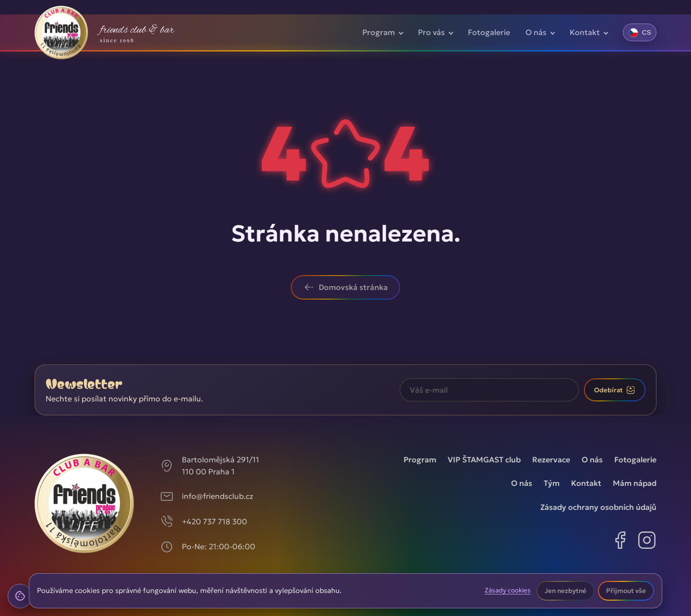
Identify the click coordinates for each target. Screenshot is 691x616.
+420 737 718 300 (214, 521)
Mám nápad (635, 483)
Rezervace (551, 459)
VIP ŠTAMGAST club (484, 459)
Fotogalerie (489, 32)
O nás (536, 32)
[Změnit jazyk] (640, 32)
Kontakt (585, 32)
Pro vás (431, 32)
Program (379, 32)
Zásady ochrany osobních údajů (598, 507)
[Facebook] (620, 542)
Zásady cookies (508, 591)
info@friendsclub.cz (218, 496)
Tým (552, 483)
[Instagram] (647, 542)
